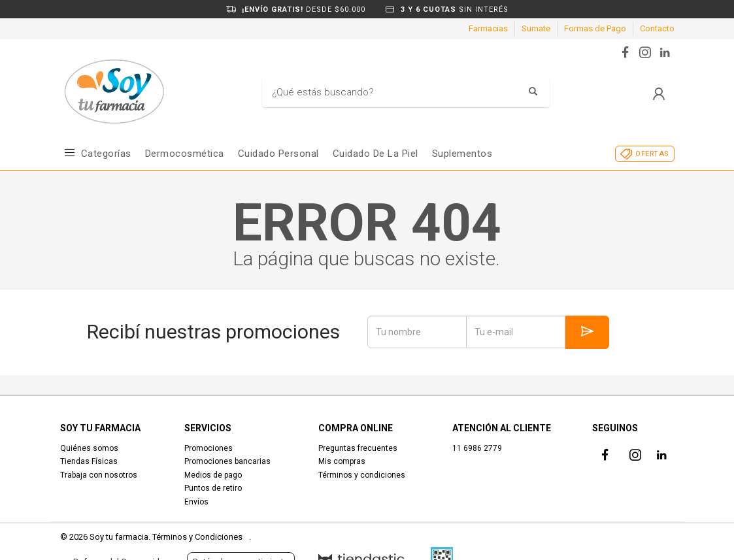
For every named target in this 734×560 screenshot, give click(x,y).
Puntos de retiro (213, 488)
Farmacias (488, 28)
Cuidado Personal (278, 154)
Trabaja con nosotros (99, 475)
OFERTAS (652, 154)
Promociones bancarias (227, 461)
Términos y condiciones (362, 475)
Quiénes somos (89, 448)
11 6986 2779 (477, 448)
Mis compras (342, 461)
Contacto (657, 28)
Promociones (209, 448)
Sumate (536, 28)
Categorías (106, 154)
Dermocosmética (185, 154)
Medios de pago (213, 475)
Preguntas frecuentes (358, 448)
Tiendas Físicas (89, 461)
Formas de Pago (595, 28)
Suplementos (462, 154)
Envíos (196, 502)
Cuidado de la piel (375, 154)
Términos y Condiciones (197, 537)
